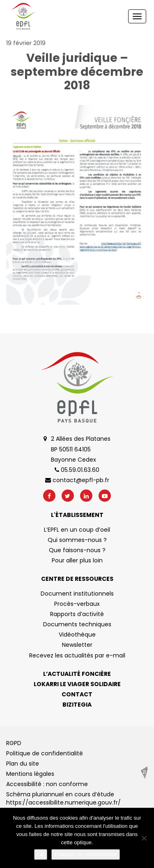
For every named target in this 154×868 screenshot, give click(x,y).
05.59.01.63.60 (77, 470)
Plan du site (23, 764)
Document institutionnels (77, 594)
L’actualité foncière (77, 674)
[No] (144, 838)
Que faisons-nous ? (77, 550)
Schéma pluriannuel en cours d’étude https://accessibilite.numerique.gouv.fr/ (63, 798)
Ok (41, 854)
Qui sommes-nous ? (77, 540)
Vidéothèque (77, 635)
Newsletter (77, 645)
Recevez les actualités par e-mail (77, 655)
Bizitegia (77, 705)
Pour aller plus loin (77, 560)
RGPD (14, 743)
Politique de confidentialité (45, 753)
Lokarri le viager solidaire (77, 684)
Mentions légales (30, 774)
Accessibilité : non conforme (47, 784)
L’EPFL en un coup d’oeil (77, 530)
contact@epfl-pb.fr (77, 480)
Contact (77, 694)
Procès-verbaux (77, 604)
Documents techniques (77, 624)
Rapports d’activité (77, 614)
